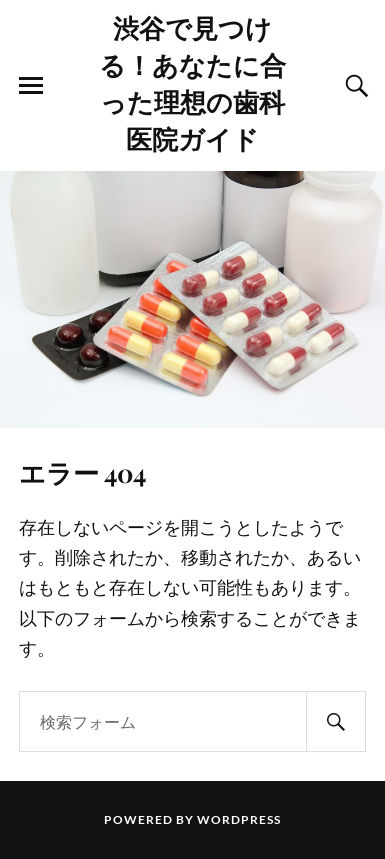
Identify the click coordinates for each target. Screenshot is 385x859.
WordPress (239, 819)
